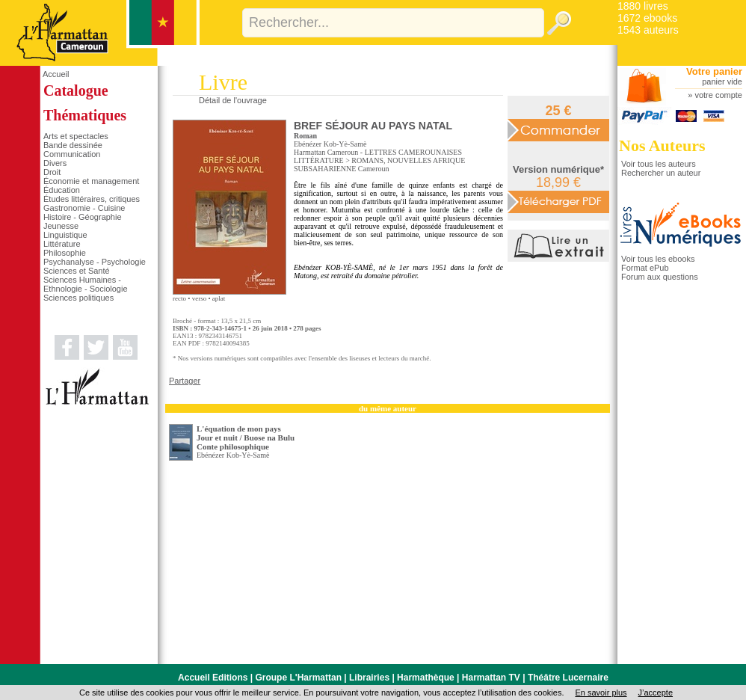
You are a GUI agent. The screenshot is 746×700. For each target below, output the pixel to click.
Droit (52, 172)
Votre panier (714, 71)
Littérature (62, 244)
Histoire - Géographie (83, 217)
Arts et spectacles (76, 136)
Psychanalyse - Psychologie (95, 262)
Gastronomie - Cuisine (84, 208)
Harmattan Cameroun (326, 152)
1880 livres (643, 6)
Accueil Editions (213, 678)
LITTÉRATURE (319, 160)
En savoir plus (601, 693)
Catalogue (76, 90)
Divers (55, 163)
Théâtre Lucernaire (568, 678)
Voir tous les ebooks (658, 259)
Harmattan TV (491, 678)
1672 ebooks (647, 18)
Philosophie (65, 253)
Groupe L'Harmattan (298, 678)
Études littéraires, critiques (92, 199)
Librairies (369, 678)
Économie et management (91, 181)
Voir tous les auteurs (659, 164)
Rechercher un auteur (661, 173)
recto (179, 298)
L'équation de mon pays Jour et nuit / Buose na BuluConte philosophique (246, 437)
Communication (72, 154)
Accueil (56, 74)
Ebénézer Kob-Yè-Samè (330, 144)
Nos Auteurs (662, 145)
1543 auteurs (648, 30)
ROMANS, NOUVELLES (391, 160)
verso (200, 298)
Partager (185, 381)
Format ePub (645, 268)
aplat (219, 298)
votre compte (718, 95)
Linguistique (65, 235)
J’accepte (656, 693)
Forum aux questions (660, 277)
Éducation (62, 190)
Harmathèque (426, 678)
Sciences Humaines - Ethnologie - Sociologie (86, 284)
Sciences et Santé (77, 271)
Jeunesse (61, 226)
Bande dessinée (73, 145)
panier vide (722, 82)
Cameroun (374, 169)
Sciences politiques (78, 298)
